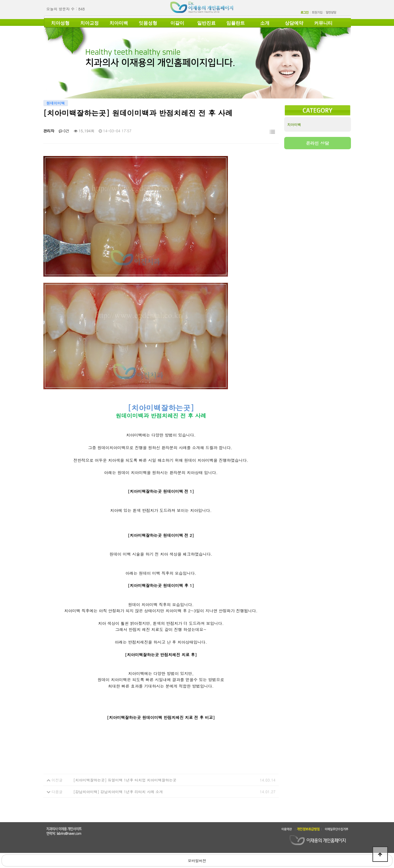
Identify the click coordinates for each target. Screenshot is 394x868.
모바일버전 (197, 860)
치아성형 (60, 23)
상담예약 (294, 23)
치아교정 (90, 23)
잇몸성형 (148, 23)
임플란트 (236, 23)
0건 (64, 131)
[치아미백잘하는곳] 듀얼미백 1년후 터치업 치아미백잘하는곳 (125, 780)
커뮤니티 (323, 23)
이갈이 (177, 23)
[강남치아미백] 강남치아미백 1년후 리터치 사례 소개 (118, 792)
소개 (265, 23)
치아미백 (119, 23)
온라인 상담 (318, 143)
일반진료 (206, 23)
